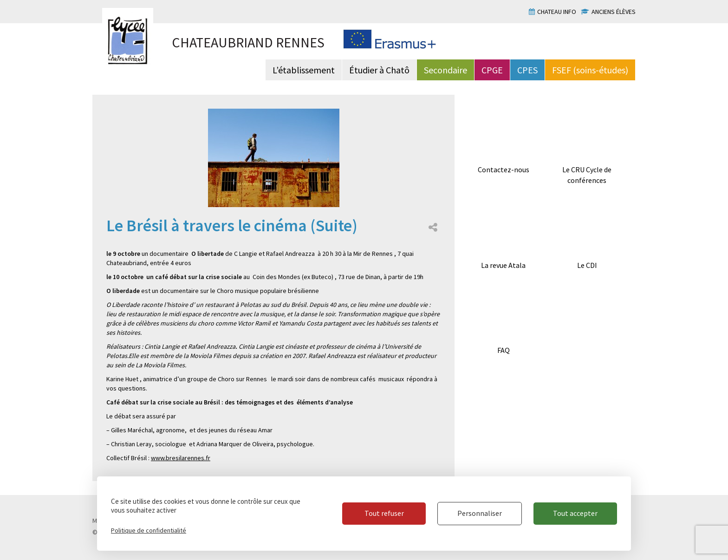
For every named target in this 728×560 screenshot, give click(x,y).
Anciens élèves (614, 12)
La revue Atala (503, 265)
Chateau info (557, 12)
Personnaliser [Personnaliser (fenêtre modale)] (480, 513)
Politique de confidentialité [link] (149, 530)
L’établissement (304, 70)
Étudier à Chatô (379, 70)
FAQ (504, 350)
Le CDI (587, 265)
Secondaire (445, 70)
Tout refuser (384, 513)
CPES (527, 70)
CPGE (492, 70)
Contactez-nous (504, 169)
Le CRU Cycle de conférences (587, 175)
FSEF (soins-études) (590, 70)
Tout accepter (575, 513)
